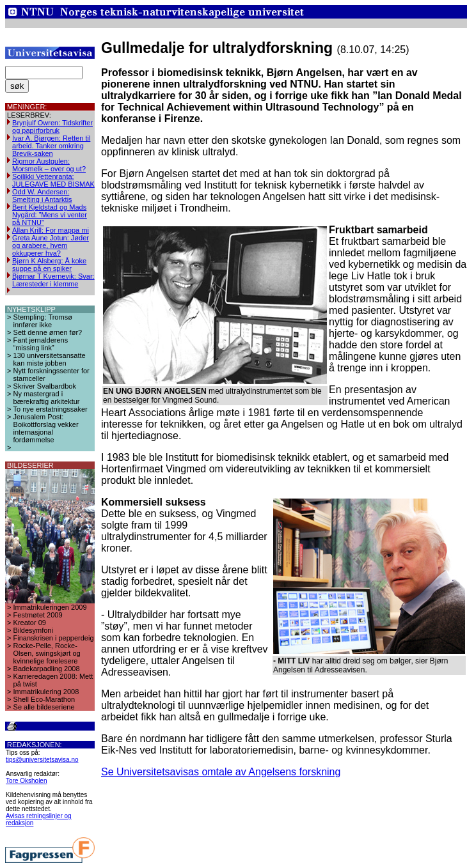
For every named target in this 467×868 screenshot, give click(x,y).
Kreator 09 (30, 623)
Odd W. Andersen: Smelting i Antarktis (42, 196)
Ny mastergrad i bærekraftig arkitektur (47, 398)
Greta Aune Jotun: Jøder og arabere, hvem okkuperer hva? (51, 245)
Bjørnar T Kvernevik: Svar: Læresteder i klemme (53, 280)
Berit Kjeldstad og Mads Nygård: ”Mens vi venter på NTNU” (50, 215)
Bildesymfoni (33, 630)
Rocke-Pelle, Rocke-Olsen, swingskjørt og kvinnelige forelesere (47, 653)
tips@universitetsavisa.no (42, 760)
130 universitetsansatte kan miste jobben (50, 359)
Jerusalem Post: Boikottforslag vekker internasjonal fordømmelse (46, 428)
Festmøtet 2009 (38, 615)
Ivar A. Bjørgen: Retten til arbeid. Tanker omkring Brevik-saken (51, 146)
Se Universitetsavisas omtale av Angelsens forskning (221, 772)
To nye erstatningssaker (51, 409)
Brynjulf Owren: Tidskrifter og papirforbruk (52, 127)
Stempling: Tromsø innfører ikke (43, 321)
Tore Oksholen (26, 781)
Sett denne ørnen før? (48, 332)
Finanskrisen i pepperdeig (54, 638)
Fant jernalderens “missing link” (41, 344)
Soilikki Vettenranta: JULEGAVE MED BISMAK (53, 180)
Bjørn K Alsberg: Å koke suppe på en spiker (49, 265)
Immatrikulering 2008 (46, 692)
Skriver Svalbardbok (45, 386)
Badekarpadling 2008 (47, 669)
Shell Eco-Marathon (44, 699)
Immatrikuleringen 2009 (50, 607)
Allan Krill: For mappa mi (51, 230)
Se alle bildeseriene (44, 707)
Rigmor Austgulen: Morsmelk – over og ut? (49, 165)
